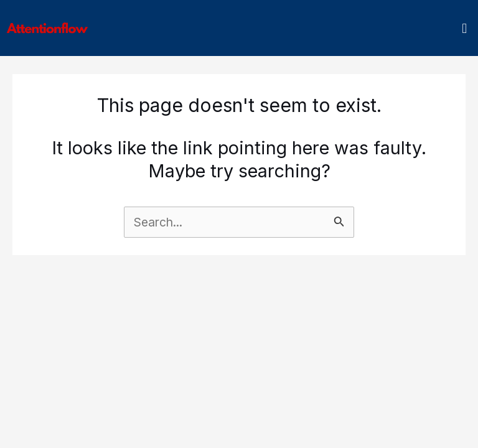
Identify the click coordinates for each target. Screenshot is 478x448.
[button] (465, 28)
